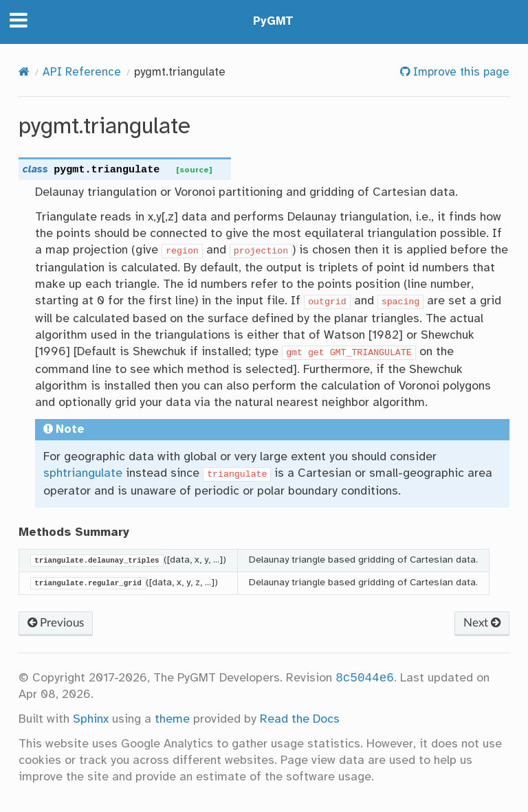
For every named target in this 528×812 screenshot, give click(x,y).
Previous (56, 623)
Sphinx (91, 719)
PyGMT (273, 22)
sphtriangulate (83, 473)
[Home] (24, 72)
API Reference (82, 72)
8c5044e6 (365, 678)
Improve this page (460, 72)
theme (172, 719)
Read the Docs (300, 719)
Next (482, 623)
